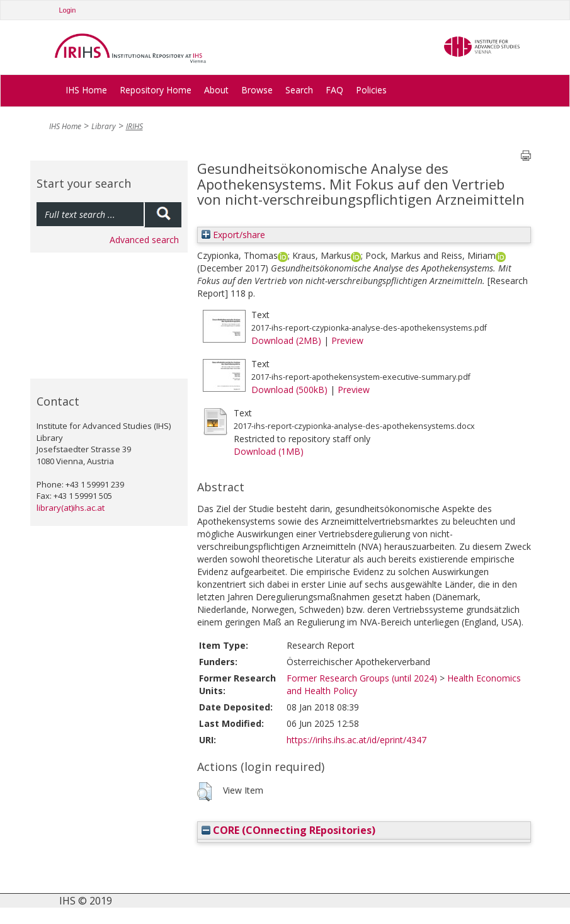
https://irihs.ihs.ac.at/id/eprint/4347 (356, 740)
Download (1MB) (269, 451)
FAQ (334, 90)
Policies (371, 90)
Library (104, 126)
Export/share (233, 235)
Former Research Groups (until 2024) (362, 678)
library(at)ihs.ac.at (71, 508)
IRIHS (134, 126)
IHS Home (86, 90)
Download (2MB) (286, 340)
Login (68, 10)
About (216, 90)
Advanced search (144, 240)
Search (299, 90)
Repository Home (156, 90)
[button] (204, 792)
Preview (347, 340)
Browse (257, 90)
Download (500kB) (289, 390)
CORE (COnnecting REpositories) (288, 830)
